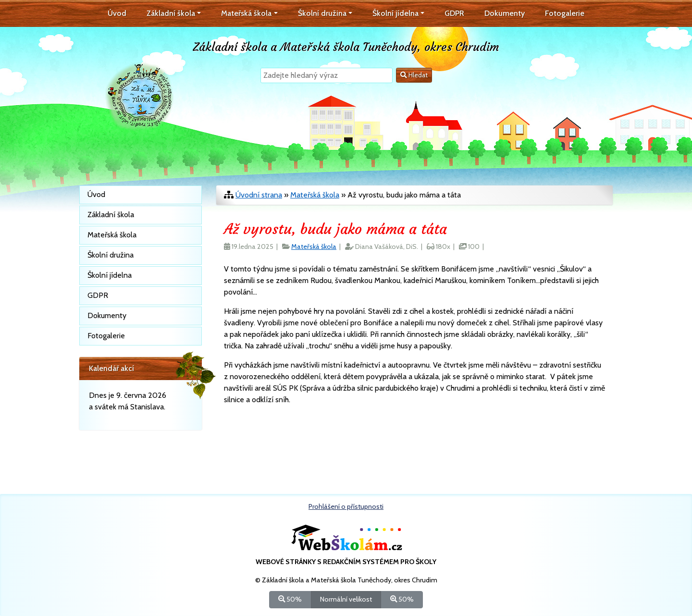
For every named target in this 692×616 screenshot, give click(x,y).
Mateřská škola (315, 195)
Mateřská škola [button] (246, 13)
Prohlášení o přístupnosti (346, 506)
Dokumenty (505, 13)
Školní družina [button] (322, 13)
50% (290, 599)
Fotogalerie (565, 13)
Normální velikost (346, 599)
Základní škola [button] (171, 13)
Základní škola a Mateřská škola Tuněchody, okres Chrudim (346, 47)
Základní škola (111, 215)
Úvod (117, 13)
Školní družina (111, 255)
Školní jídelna (110, 275)
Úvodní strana (259, 195)
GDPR (454, 13)
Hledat (414, 75)
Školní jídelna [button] (395, 13)
